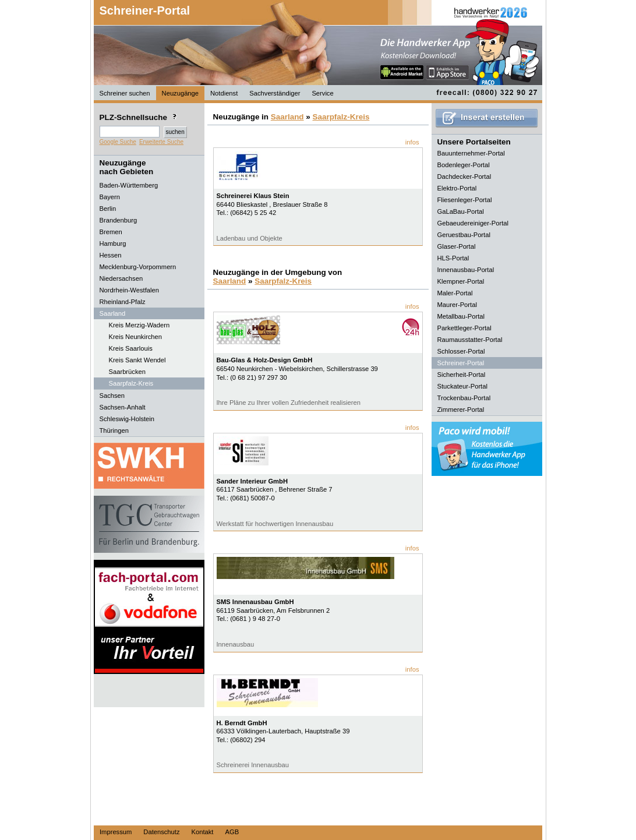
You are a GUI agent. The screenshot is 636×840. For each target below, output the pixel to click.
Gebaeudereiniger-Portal (473, 223)
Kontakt (203, 832)
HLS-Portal (453, 258)
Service (322, 93)
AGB (232, 832)
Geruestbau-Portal (464, 235)
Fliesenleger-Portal (465, 200)
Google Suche (118, 142)
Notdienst (224, 93)
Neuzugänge (180, 93)
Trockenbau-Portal (464, 398)
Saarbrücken (127, 372)
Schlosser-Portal (461, 351)
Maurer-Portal (457, 305)
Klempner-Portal (461, 281)
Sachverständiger (275, 93)
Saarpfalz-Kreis (131, 383)
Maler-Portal (455, 293)
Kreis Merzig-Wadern (139, 325)
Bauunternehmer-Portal (471, 153)
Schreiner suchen (125, 93)
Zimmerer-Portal (461, 410)
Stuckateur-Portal (462, 386)
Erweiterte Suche (161, 142)
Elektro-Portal (457, 188)
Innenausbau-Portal (466, 270)
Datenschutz (161, 832)
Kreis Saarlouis (131, 348)
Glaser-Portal (457, 246)
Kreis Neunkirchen (135, 337)
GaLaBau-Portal (461, 211)
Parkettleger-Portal (464, 328)
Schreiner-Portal (145, 10)
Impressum (116, 832)
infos (412, 142)
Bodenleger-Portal (464, 165)
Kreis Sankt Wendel (137, 360)
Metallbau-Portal (461, 316)
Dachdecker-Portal (464, 177)
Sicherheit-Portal (462, 375)
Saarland (287, 117)
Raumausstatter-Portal (470, 340)
